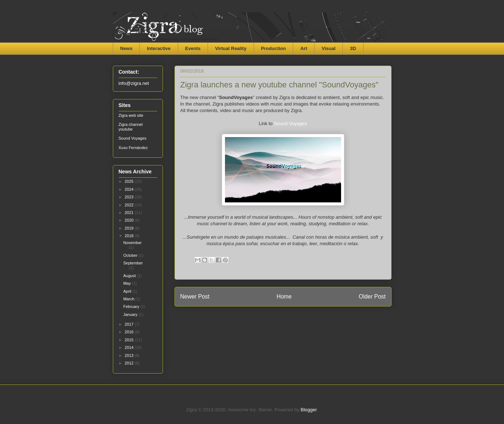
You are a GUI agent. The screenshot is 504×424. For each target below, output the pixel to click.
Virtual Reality (231, 48)
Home (284, 297)
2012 (130, 363)
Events (193, 48)
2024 (130, 189)
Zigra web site (131, 115)
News (126, 48)
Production (273, 48)
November (133, 243)
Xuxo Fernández (133, 148)
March (130, 299)
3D (353, 48)
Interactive (159, 48)
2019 (130, 228)
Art (304, 48)
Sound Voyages (290, 124)
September (133, 263)
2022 (130, 205)
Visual (329, 48)
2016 (130, 332)
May (128, 283)
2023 (130, 197)
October (131, 255)
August (130, 276)
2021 (130, 213)
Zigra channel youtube (131, 127)
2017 (130, 324)
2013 (130, 355)
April (128, 291)
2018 (130, 236)
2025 (130, 181)
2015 (130, 340)
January (131, 314)
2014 (130, 347)
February (132, 306)
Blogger (309, 410)
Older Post (372, 297)
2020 (130, 220)
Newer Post (195, 297)
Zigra (132, 29)
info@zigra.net (134, 83)
